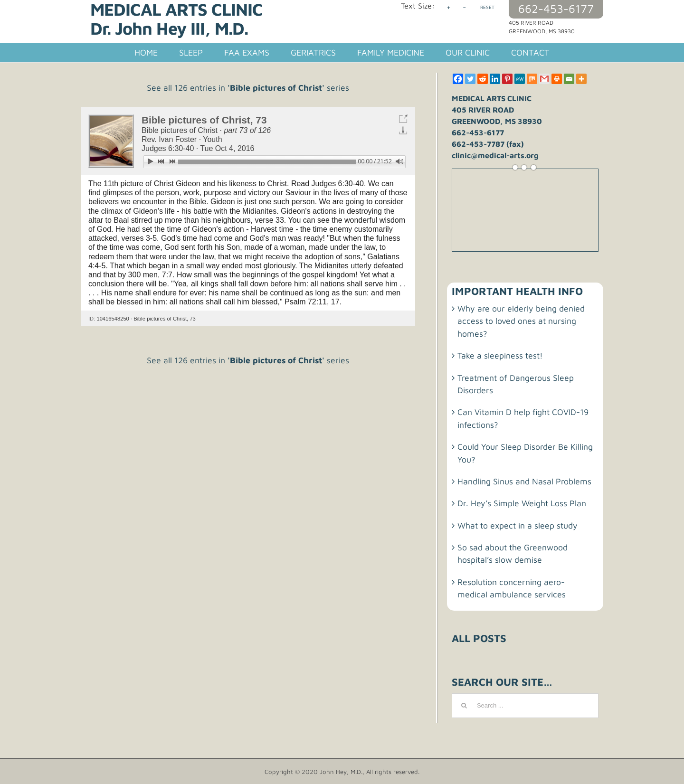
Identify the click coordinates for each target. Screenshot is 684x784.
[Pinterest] (507, 79)
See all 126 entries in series (248, 88)
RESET (487, 7)
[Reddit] (483, 79)
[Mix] (532, 79)
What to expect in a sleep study (518, 525)
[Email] (569, 79)
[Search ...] (525, 706)
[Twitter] (470, 79)
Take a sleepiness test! (500, 355)
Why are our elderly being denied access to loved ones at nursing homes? (521, 321)
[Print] (557, 79)
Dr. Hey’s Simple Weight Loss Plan (522, 503)
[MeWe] (520, 79)
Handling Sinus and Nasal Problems (524, 481)
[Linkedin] (495, 79)
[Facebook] (458, 79)
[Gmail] (544, 79)
